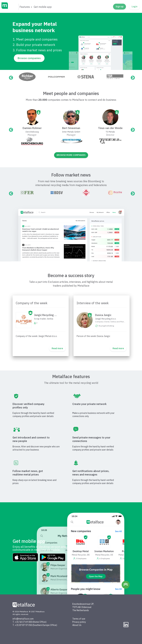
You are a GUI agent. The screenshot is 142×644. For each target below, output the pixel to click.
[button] (26, 7)
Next (132, 77)
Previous (10, 77)
